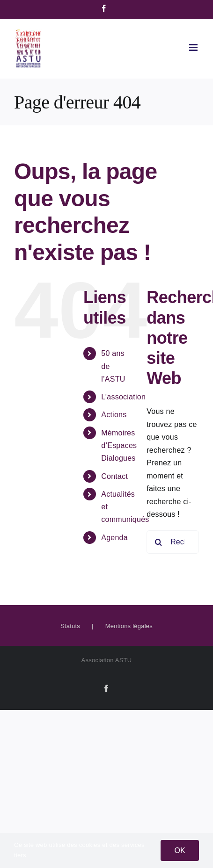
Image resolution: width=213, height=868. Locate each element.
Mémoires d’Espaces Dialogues (119, 445)
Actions (114, 415)
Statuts (70, 626)
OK (180, 850)
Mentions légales (129, 626)
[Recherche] (158, 542)
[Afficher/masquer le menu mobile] (194, 47)
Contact (114, 476)
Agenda (114, 538)
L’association (123, 397)
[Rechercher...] (173, 542)
